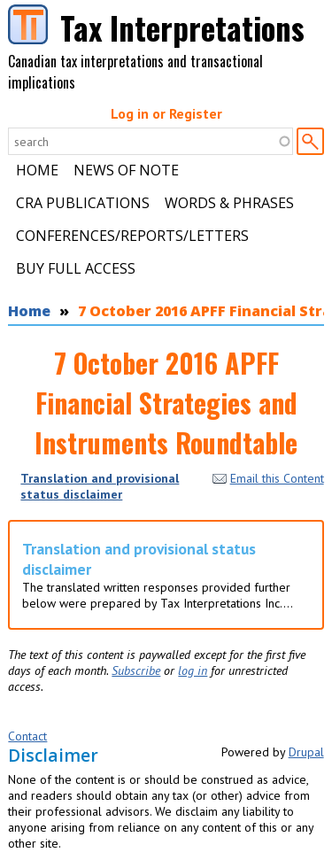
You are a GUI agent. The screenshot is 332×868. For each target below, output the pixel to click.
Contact (27, 736)
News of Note (126, 170)
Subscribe (136, 670)
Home (37, 170)
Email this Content (268, 478)
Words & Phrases (229, 203)
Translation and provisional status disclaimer (100, 486)
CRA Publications (83, 203)
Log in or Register (166, 113)
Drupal (306, 752)
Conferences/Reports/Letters (132, 236)
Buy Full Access (76, 268)
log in (193, 670)
